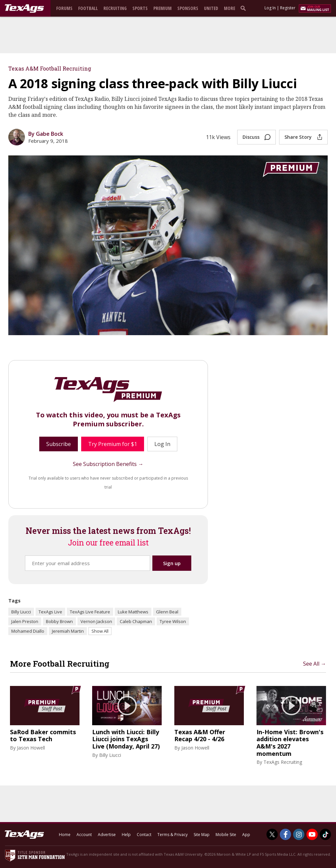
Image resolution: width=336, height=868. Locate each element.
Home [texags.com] (65, 835)
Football (88, 8)
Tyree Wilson (173, 621)
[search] (245, 8)
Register (288, 8)
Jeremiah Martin (68, 631)
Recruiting (115, 8)
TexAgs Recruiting (283, 762)
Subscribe (59, 444)
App (246, 835)
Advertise (107, 835)
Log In (270, 8)
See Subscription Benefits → (108, 464)
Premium (163, 8)
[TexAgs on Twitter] (272, 834)
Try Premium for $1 (113, 444)
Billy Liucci (21, 612)
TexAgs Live (50, 612)
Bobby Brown (59, 621)
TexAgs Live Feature (90, 612)
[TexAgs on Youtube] (312, 834)
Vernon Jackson (96, 621)
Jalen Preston (25, 621)
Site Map (202, 835)
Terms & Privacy (172, 835)
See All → (315, 664)
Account (84, 835)
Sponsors (188, 8)
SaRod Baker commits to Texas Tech (43, 736)
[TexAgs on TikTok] (325, 834)
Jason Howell (31, 748)
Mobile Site (226, 835)
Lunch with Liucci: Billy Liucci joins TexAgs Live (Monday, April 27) (126, 739)
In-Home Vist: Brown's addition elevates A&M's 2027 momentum (290, 743)
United (211, 8)
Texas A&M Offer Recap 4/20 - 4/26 (200, 736)
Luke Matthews (133, 612)
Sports (140, 8)
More (230, 8)
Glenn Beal (167, 612)
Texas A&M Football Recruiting (50, 68)
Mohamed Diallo (28, 631)
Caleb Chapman (136, 621)
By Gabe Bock (46, 134)
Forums (64, 8)
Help (126, 835)
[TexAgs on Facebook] (285, 834)
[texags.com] (24, 9)
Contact (144, 835)
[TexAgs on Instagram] (299, 834)
